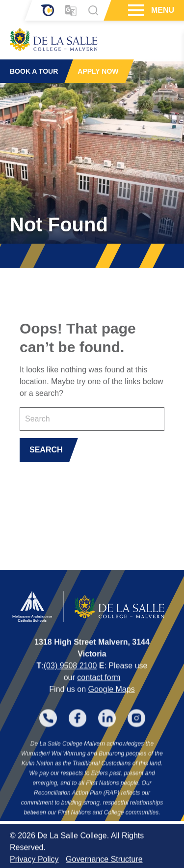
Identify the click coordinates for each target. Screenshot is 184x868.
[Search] (93, 10)
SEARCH (46, 450)
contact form (99, 699)
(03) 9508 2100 (70, 687)
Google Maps (111, 711)
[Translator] (71, 11)
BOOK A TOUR (34, 71)
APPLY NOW (98, 71)
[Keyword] (92, 419)
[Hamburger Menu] (135, 10)
